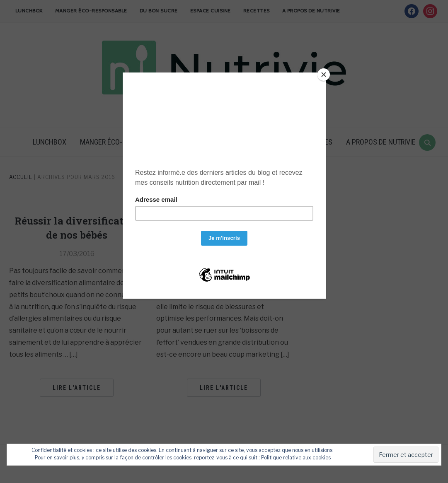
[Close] (324, 75)
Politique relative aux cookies (296, 458)
